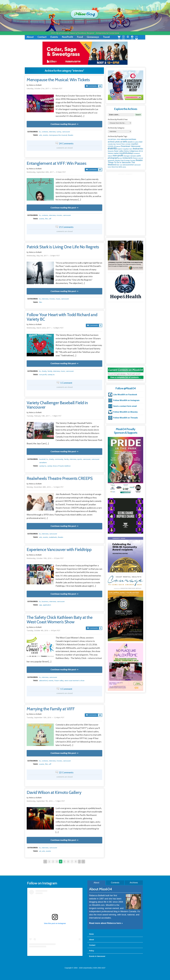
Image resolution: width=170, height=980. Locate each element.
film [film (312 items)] (142, 149)
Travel (106, 37)
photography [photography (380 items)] (113, 158)
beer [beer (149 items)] (141, 142)
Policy (92, 951)
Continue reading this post (63, 124)
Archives (134, 883)
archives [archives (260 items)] (133, 139)
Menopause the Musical (58, 135)
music (58, 299)
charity (44, 371)
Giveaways (93, 37)
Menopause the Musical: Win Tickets (58, 80)
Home (91, 934)
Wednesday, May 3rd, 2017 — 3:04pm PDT (43, 256)
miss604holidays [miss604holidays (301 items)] (126, 153)
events (45, 135)
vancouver (66, 132)
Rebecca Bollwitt (35, 85)
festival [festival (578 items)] (136, 149)
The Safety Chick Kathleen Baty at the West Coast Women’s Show (60, 620)
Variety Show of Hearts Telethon (59, 466)
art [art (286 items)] (121, 142)
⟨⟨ (45, 862)
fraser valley (59, 681)
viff (50, 219)
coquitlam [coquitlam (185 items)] (134, 144)
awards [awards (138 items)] (130, 142)
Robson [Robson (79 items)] (135, 158)
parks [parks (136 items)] (139, 156)
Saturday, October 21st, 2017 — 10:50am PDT (45, 88)
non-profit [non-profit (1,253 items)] (118, 155)
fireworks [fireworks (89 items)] (111, 151)
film (47, 219)
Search (138, 115)
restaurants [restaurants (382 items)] (127, 158)
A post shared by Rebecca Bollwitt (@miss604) (55, 952)
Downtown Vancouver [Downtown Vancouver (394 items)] (131, 146)
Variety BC (51, 375)
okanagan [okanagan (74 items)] (127, 156)
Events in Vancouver (97, 956)
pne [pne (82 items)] (121, 158)
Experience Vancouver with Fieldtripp (59, 550)
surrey (59, 132)
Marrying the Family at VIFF (51, 709)
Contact (42, 37)
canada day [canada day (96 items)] (112, 144)
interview (52, 132)
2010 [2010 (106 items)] (119, 139)
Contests (115, 883)
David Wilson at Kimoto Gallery (54, 792)
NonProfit (67, 37)
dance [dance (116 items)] (118, 146)
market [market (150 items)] (116, 153)
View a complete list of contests (124, 377)
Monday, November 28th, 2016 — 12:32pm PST (45, 487)
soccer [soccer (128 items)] (141, 158)
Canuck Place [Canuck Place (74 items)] (120, 144)
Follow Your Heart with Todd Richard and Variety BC (62, 317)
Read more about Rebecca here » (106, 923)
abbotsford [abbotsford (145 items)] (125, 139)
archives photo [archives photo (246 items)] (114, 142)
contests (45, 132)
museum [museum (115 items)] (137, 153)
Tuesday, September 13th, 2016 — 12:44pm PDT (46, 717)
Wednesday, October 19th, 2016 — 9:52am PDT (45, 558)
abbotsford (43, 681)
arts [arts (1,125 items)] (125, 142)
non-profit (43, 375)
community (59, 459)
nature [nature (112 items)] (110, 156)
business (45, 601)
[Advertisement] (126, 190)
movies (59, 215)
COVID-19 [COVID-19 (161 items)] (112, 146)
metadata (65, 130)
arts (41, 135)
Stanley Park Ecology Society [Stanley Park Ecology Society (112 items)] (125, 160)
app (41, 605)
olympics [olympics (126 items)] (133, 156)
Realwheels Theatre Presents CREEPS (60, 478)
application (47, 605)
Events (54, 37)
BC (40, 132)
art (40, 851)
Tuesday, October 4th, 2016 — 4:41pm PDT (44, 630)
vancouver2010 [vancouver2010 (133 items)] (128, 165)
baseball (42, 459)
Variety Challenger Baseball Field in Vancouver (57, 405)
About (30, 37)
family (50, 371)
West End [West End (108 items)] (115, 167)
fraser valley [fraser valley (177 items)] (119, 151)
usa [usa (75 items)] (121, 165)
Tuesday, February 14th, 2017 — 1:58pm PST (44, 416)
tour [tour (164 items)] (118, 165)
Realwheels (53, 537)
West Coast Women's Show (74, 681)
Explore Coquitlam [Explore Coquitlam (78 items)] (123, 149)
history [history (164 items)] (126, 151)
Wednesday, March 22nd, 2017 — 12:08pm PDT (45, 328)
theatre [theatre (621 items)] (139, 160)
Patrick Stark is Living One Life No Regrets (63, 247)
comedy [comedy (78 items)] (128, 144)
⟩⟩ (83, 862)
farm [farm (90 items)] (131, 149)
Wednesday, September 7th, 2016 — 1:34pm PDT (46, 801)
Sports (80, 459)
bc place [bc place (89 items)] (136, 142)
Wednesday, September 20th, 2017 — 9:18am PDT (46, 172)
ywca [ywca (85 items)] (124, 167)
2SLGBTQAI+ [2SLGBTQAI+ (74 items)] (112, 139)
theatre (71, 135)
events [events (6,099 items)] (112, 148)
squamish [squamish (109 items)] (111, 160)
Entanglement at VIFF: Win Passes (56, 163)
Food (80, 37)
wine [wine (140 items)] (120, 167)
